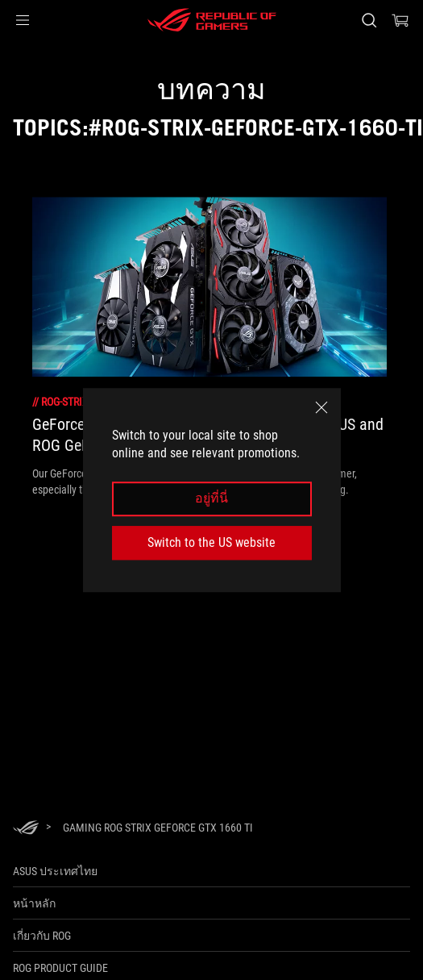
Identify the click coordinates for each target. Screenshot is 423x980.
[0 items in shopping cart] (400, 20)
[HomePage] (26, 829)
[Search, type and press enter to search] (369, 20)
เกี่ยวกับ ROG (42, 936)
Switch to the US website (211, 542)
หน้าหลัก (34, 903)
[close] (321, 407)
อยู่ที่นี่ (211, 499)
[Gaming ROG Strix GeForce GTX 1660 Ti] (158, 828)
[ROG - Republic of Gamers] (212, 20)
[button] (23, 20)
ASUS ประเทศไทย (55, 871)
